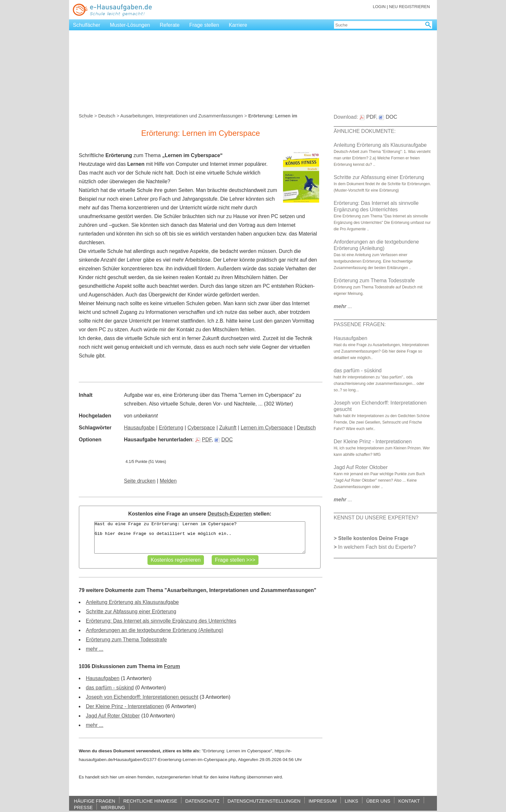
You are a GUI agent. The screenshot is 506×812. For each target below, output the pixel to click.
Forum (172, 666)
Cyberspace (201, 428)
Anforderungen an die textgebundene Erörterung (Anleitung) (155, 630)
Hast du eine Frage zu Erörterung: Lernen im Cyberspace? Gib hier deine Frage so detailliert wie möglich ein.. (200, 537)
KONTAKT (409, 801)
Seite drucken (140, 481)
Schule (86, 116)
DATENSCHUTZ (202, 801)
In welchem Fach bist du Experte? (377, 547)
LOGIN (379, 7)
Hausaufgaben (103, 678)
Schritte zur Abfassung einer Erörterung (131, 612)
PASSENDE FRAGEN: (360, 324)
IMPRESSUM (323, 801)
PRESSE (83, 807)
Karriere (238, 25)
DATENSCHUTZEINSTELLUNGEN (264, 801)
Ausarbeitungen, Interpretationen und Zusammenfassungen (182, 116)
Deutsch (107, 116)
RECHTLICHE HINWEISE (150, 801)
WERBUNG (113, 807)
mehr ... (95, 649)
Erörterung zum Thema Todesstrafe (126, 640)
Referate (170, 25)
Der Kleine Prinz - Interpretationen (125, 706)
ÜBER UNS (378, 801)
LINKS (351, 801)
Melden (168, 481)
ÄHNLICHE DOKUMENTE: (365, 131)
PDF (203, 440)
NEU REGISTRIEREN (409, 7)
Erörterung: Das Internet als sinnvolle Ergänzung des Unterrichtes (161, 621)
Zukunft (228, 428)
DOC (224, 440)
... (343, 306)
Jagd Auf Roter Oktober (113, 716)
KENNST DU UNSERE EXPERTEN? (376, 518)
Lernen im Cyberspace (267, 428)
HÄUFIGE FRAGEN (95, 801)
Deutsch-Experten (230, 514)
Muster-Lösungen (130, 25)
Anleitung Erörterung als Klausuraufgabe (132, 602)
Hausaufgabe (139, 428)
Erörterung (171, 428)
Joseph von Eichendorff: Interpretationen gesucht (142, 697)
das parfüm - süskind (110, 688)
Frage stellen (204, 25)
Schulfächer (87, 25)
